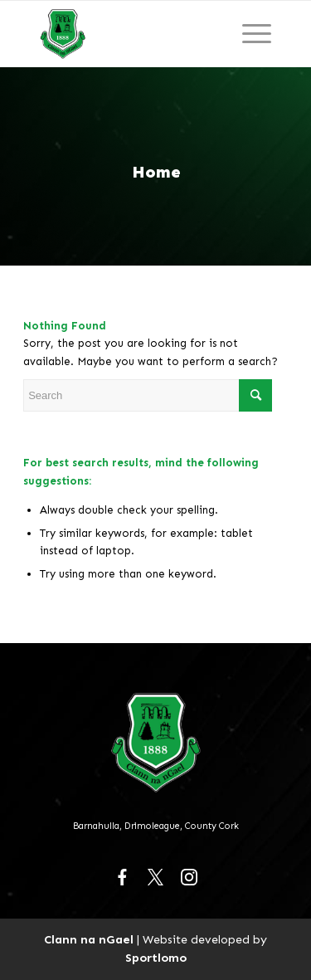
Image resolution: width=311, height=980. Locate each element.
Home (156, 172)
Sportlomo (156, 958)
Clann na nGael (89, 939)
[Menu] (257, 34)
